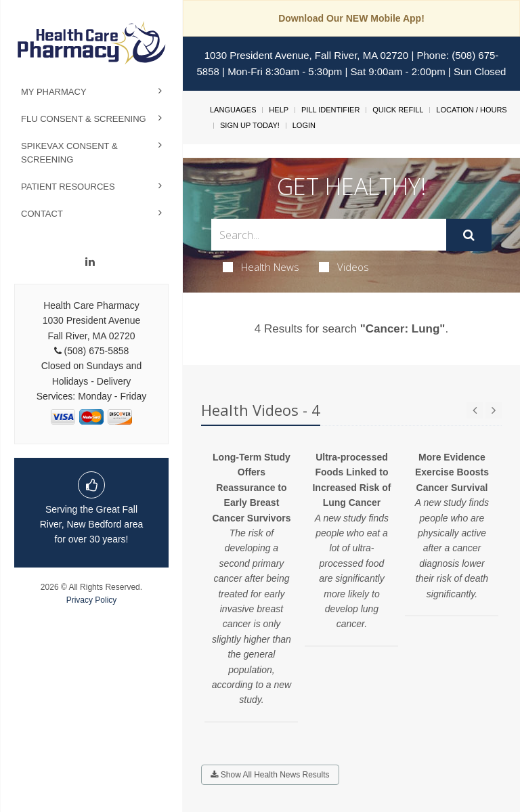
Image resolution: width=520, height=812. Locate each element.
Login (304, 125)
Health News (261, 267)
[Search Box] (328, 235)
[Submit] (469, 235)
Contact (42, 214)
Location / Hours (471, 110)
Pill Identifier (330, 110)
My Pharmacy (54, 92)
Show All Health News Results (270, 775)
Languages (233, 110)
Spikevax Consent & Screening (69, 153)
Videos (344, 267)
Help (279, 110)
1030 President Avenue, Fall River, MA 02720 (307, 55)
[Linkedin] (90, 262)
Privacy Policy (92, 600)
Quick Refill (398, 110)
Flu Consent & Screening (84, 119)
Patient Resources (68, 187)
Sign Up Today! (250, 125)
